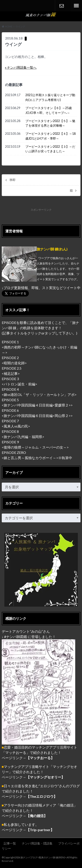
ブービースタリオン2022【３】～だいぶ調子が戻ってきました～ (50, 149)
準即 (12, 180)
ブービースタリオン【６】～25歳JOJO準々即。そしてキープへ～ (49, 110)
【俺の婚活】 (37, 816)
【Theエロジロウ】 (42, 796)
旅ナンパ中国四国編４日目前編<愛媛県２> (37, 405)
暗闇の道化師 (14, 363)
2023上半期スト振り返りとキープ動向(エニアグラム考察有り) (50, 97)
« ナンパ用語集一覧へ (21, 67)
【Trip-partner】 (40, 830)
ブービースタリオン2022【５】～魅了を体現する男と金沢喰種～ (50, 123)
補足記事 (11, 373)
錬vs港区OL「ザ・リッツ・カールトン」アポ (39, 394)
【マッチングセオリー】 (45, 777)
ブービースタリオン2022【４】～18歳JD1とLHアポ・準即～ (51, 136)
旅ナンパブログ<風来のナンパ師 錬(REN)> (43, 857)
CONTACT (62, 6)
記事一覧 (10, 843)
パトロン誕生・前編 (19, 384)
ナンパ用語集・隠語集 (37, 843)
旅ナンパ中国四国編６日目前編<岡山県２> (37, 416)
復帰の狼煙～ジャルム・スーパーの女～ (35, 447)
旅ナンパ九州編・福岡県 (23, 437)
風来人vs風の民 (16, 426)
